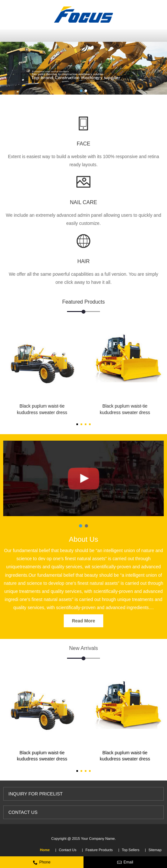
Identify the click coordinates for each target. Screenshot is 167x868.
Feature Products (99, 850)
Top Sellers (130, 850)
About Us (84, 539)
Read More (83, 621)
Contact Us (68, 850)
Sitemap (155, 850)
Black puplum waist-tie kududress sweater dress (42, 409)
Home (45, 850)
